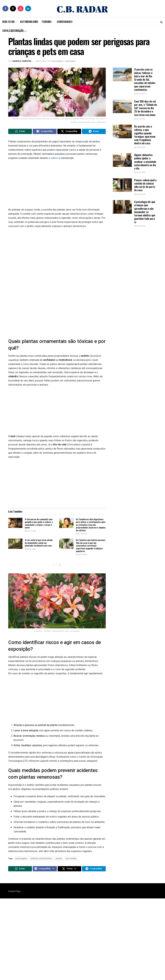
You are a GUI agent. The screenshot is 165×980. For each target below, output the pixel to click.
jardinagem (21, 859)
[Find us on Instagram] (21, 9)
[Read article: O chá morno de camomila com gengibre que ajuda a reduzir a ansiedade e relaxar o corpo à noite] (15, 524)
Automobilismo (29, 22)
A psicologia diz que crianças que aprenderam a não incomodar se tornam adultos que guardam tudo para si (145, 212)
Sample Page (14, 893)
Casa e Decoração (13, 30)
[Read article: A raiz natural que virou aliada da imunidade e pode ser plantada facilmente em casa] (15, 545)
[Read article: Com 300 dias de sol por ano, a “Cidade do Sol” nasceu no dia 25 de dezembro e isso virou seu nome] (122, 106)
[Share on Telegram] (94, 132)
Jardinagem (70, 61)
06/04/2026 (140, 94)
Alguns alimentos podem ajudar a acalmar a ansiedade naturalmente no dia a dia (145, 162)
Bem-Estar (8, 22)
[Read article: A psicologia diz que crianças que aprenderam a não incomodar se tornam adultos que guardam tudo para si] (122, 207)
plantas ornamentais (41, 859)
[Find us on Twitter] (13, 9)
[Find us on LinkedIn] (28, 9)
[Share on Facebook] (45, 132)
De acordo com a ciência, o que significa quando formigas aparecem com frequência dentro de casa (145, 135)
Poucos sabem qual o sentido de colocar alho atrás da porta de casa (145, 185)
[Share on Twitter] (69, 132)
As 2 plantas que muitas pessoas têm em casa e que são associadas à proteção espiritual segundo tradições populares (91, 546)
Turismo (46, 22)
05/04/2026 (140, 119)
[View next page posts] (60, 566)
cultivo (54, 159)
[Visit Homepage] (82, 9)
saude (59, 859)
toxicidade (71, 859)
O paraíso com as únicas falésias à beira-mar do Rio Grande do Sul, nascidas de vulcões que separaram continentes (145, 79)
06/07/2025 (41, 61)
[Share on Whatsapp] (20, 132)
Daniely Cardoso (22, 61)
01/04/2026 (30, 532)
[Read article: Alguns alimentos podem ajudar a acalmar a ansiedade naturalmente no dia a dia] (122, 160)
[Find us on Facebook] (5, 9)
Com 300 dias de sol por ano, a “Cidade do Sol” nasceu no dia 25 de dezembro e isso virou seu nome (145, 108)
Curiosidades (65, 22)
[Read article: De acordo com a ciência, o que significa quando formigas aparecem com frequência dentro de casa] (122, 131)
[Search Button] (161, 22)
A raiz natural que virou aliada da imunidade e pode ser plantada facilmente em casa (39, 544)
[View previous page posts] (54, 566)
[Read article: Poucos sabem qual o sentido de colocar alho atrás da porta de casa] (122, 185)
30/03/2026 (81, 535)
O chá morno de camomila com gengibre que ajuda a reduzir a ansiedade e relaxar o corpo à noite (39, 524)
